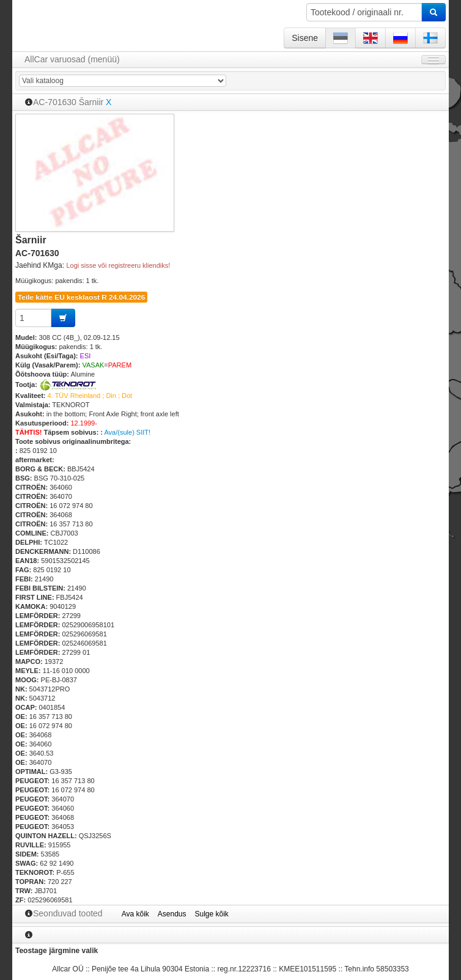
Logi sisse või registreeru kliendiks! (118, 265)
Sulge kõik (212, 914)
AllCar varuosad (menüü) (72, 59)
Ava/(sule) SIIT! (127, 432)
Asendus (172, 914)
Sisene (305, 38)
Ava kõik (135, 914)
